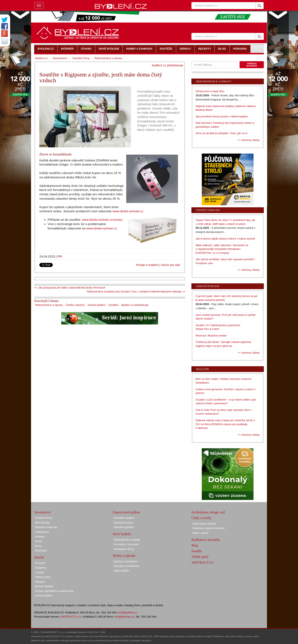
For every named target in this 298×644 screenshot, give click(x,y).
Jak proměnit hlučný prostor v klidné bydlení (222, 116)
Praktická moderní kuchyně (208, 528)
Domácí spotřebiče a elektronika (54, 591)
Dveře (39, 541)
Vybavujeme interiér (204, 524)
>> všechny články (249, 140)
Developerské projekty (127, 540)
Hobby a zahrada (124, 556)
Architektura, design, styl (208, 512)
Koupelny (41, 568)
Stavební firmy (81, 58)
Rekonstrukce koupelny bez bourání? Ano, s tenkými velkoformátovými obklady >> (136, 292)
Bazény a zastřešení (126, 561)
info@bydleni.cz (127, 612)
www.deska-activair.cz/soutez (102, 220)
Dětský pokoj (43, 577)
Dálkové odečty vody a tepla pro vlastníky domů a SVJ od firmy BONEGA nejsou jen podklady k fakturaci (225, 424)
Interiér (39, 557)
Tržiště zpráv (200, 557)
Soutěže (113, 305)
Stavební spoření (124, 527)
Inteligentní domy (124, 549)
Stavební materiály (46, 527)
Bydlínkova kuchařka (206, 540)
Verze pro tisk (171, 265)
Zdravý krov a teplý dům (210, 91)
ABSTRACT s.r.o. (71, 617)
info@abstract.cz (124, 617)
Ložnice (40, 572)
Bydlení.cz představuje (135, 305)
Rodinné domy (44, 518)
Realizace (41, 550)
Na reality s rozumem (126, 544)
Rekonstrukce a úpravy (49, 305)
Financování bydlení (126, 512)
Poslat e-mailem (147, 265)
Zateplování (42, 532)
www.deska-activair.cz (128, 211)
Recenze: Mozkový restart (211, 336)
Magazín (202, 369)
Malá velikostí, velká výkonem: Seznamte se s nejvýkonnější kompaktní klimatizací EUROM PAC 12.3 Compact (222, 249)
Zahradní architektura (126, 566)
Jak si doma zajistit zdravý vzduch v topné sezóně (225, 239)
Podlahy (40, 537)
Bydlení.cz (41, 58)
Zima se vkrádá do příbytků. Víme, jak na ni (221, 133)
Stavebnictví (60, 58)
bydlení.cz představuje (168, 65)
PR (60, 256)
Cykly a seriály (201, 518)
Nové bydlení (122, 534)
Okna (38, 546)
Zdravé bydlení (96, 305)
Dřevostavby (42, 523)
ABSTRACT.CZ (202, 562)
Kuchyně (40, 563)
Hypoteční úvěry (123, 523)
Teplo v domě (200, 533)
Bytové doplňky (44, 586)
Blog (195, 545)
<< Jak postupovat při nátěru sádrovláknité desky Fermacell (70, 288)
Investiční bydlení (124, 518)
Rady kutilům (121, 571)
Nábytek (40, 582)
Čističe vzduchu (75, 305)
